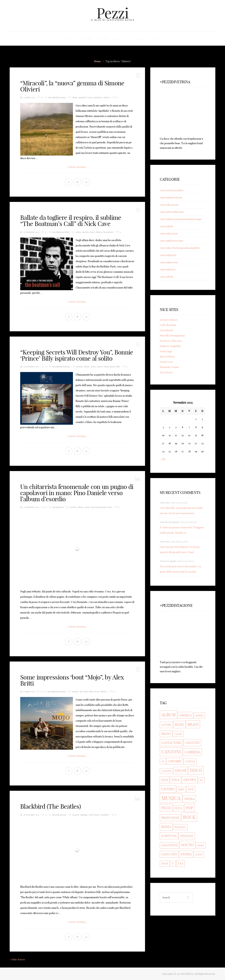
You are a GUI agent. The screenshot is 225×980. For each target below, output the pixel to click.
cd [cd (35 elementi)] (163, 762)
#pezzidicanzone (59, 815)
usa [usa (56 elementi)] (181, 864)
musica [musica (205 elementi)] (171, 798)
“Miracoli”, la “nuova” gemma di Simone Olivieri (72, 86)
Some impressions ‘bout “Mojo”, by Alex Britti (72, 680)
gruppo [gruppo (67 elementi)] (190, 780)
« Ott (163, 459)
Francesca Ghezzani (171, 341)
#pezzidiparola (168, 255)
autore (100, 367)
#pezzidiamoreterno (61, 232)
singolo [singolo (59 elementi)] (187, 836)
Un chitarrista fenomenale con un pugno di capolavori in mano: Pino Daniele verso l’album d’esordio (77, 493)
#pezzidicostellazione (172, 212)
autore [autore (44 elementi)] (166, 725)
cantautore (98, 98)
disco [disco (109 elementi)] (196, 770)
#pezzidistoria (58, 507)
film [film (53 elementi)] (165, 780)
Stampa (103, 39)
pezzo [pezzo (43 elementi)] (179, 809)
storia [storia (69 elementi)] (186, 854)
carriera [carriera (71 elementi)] (192, 752)
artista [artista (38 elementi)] (199, 716)
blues (91, 692)
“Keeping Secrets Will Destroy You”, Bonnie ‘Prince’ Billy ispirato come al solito (77, 355)
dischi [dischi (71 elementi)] (181, 771)
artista (78, 232)
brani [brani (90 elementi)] (193, 725)
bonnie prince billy (112, 367)
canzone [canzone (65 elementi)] (192, 743)
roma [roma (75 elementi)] (166, 827)
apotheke (82, 98)
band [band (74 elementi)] (179, 725)
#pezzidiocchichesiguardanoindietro (180, 248)
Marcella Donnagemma (172, 336)
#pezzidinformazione (57, 98)
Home (97, 61)
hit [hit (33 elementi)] (201, 780)
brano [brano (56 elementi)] (166, 734)
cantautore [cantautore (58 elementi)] (171, 743)
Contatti (155, 39)
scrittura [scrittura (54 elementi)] (169, 836)
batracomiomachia (99, 507)
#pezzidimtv (167, 226)
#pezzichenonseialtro (172, 190)
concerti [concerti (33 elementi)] (166, 771)
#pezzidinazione (169, 234)
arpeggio (84, 815)
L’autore (86, 39)
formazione (108, 232)
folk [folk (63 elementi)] (176, 780)
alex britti (84, 692)
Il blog (68, 39)
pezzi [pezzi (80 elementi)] (166, 808)
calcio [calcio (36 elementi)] (178, 734)
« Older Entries (17, 960)
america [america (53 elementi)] (185, 715)
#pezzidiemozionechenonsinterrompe (181, 219)
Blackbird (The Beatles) (50, 807)
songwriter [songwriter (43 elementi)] (169, 846)
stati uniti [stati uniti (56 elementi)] (169, 854)
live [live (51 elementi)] (191, 789)
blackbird (105, 815)
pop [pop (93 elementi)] (189, 808)
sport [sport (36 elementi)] (201, 846)
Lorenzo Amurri (169, 320)
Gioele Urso (166, 362)
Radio (118, 39)
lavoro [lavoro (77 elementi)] (168, 789)
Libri (139, 39)
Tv (129, 39)
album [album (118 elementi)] (168, 715)
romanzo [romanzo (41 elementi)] (180, 827)
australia (86, 232)
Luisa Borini (166, 330)
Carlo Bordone (168, 325)
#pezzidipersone (169, 262)
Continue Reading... (77, 167)
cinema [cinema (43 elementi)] (190, 762)
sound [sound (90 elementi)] (187, 845)
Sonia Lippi (166, 351)
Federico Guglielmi (170, 346)
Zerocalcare (166, 373)
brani (90, 98)
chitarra (107, 98)
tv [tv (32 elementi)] (173, 864)
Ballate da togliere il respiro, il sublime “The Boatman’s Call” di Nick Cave (71, 221)
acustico (80, 367)
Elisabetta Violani (169, 367)
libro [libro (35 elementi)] (181, 790)
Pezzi (112, 13)
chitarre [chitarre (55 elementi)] (175, 761)
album (75, 98)
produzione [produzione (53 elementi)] (170, 818)
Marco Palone (167, 357)
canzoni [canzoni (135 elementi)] (171, 752)
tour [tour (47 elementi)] (165, 864)
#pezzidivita (167, 277)
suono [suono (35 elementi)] (199, 855)
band (92, 232)
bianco (97, 815)
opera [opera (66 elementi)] (189, 799)
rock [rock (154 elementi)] (189, 817)
